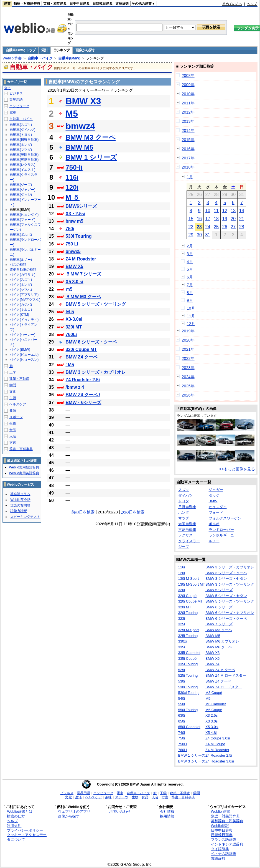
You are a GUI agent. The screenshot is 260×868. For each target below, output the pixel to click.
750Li (183, 744)
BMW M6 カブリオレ (222, 641)
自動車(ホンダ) (21, 145)
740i (182, 733)
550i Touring (188, 710)
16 (199, 219)
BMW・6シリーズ (84, 402)
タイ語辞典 (220, 849)
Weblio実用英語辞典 (24, 473)
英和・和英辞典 (55, 4)
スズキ (184, 490)
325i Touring (188, 636)
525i (182, 670)
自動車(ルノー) (21, 260)
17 (208, 219)
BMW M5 (80, 147)
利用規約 (14, 826)
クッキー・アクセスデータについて (27, 837)
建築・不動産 (19, 379)
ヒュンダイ (218, 507)
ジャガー (216, 490)
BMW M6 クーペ (219, 647)
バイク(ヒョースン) (24, 360)
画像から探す (85, 50)
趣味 (13, 411)
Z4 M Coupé (215, 744)
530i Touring (79, 236)
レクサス (185, 535)
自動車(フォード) (22, 220)
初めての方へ (232, 4)
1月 (190, 177)
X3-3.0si (74, 319)
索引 (44, 50)
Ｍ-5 (70, 312)
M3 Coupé (214, 693)
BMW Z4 (212, 664)
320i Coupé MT (81, 349)
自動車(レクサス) (22, 165)
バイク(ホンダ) (21, 285)
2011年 (188, 103)
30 (199, 235)
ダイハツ (185, 496)
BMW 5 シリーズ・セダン (226, 596)
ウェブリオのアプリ (74, 811)
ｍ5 (69, 289)
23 (199, 227)
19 (225, 219)
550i (182, 704)
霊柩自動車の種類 (23, 270)
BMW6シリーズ (81, 206)
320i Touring (188, 613)
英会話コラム (20, 494)
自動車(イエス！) (22, 170)
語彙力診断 (19, 511)
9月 (190, 300)
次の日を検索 (133, 512)
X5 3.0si (212, 727)
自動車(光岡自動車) (24, 155)
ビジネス (16, 93)
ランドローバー (221, 530)
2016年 (188, 149)
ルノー (214, 541)
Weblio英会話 (20, 500)
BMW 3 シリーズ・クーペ (226, 573)
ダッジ (214, 496)
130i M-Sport (188, 579)
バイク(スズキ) (21, 280)
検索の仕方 (16, 816)
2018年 (188, 167)
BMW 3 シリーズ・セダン (226, 579)
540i (182, 698)
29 (191, 235)
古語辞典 (122, 4)
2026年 (188, 395)
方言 (13, 443)
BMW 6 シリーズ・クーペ (91, 342)
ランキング (62, 50)
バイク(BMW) (20, 350)
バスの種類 (18, 265)
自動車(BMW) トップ (20, 50)
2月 (190, 246)
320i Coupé (188, 596)
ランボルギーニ (221, 535)
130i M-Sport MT (192, 584)
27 (233, 227)
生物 (13, 423)
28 (242, 227)
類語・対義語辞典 (27, 4)
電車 (13, 112)
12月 (191, 324)
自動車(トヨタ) (21, 135)
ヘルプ (252, 4)
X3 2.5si (212, 715)
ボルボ (214, 524)
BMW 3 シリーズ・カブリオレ (96, 372)
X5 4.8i (211, 733)
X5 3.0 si (75, 282)
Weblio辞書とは (20, 811)
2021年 (188, 349)
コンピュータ (19, 106)
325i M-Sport (188, 630)
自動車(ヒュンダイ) (24, 215)
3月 (190, 254)
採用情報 (167, 816)
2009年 (188, 85)
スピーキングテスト (25, 517)
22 (191, 227)
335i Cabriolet (189, 653)
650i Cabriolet (189, 727)
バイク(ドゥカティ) (24, 320)
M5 (72, 114)
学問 (13, 385)
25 (216, 227)
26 (225, 227)
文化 (13, 392)
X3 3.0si (212, 721)
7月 (190, 285)
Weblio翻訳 (220, 826)
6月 (190, 277)
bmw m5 (75, 221)
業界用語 (16, 100)
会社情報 (167, 811)
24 (208, 227)
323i (182, 619)
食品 (13, 430)
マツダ (184, 518)
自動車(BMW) (69, 58)
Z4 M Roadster (81, 259)
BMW (213, 501)
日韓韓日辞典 (103, 4)
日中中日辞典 (80, 4)
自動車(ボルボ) (21, 235)
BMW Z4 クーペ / (83, 395)
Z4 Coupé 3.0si (218, 738)
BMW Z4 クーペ (82, 357)
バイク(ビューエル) (24, 355)
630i (182, 715)
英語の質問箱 (20, 505)
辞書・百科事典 (21, 449)
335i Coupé (188, 658)
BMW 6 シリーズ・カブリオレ (230, 613)
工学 (13, 372)
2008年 (188, 76)
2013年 (188, 121)
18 (216, 219)
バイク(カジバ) (21, 305)
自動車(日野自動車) (24, 140)
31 (208, 235)
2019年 (188, 331)
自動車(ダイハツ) (22, 130)
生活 (13, 398)
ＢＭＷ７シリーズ (83, 274)
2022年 (188, 358)
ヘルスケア (18, 404)
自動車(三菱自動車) (24, 160)
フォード (216, 512)
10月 (191, 308)
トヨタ (184, 501)
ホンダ (184, 512)
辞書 (7, 4)
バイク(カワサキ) (22, 275)
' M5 (70, 365)
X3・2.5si (76, 214)
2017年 (188, 158)
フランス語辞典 (224, 840)
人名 (13, 436)
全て (7, 88)
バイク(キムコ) (21, 310)
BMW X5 (75, 266)
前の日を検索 (83, 512)
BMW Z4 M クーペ (220, 670)
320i (182, 590)
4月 (190, 262)
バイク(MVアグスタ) (25, 300)
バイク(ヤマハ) (21, 290)
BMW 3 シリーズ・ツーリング (230, 584)
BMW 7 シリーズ (219, 624)
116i (72, 177)
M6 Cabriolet (216, 704)
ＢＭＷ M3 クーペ (83, 297)
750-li (74, 167)
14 (242, 211)
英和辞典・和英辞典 (227, 821)
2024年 (188, 377)
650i (182, 721)
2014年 (188, 131)
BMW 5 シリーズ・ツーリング (96, 304)
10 (208, 211)
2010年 (188, 94)
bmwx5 (73, 251)
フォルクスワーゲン (225, 518)
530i (182, 681)
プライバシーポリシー (25, 830)
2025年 (188, 386)
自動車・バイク (40, 58)
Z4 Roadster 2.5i (83, 380)
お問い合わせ (120, 811)
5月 (190, 269)
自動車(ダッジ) (21, 195)
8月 (190, 293)
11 (216, 211)
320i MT (74, 327)
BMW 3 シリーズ (192, 761)
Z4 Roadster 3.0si (220, 761)
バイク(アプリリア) (24, 295)
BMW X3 (83, 101)
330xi (183, 641)
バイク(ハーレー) (22, 335)
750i (70, 229)
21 (242, 219)
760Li (71, 334)
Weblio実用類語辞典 (24, 467)
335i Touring (188, 664)
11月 (191, 316)
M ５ (73, 197)
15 (191, 219)
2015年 (188, 140)
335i (182, 647)
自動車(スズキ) (21, 125)
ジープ (184, 547)
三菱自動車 (187, 530)
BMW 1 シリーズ (91, 157)
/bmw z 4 (75, 387)
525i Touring (188, 675)
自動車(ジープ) (21, 185)
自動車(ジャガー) (22, 190)
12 (225, 211)
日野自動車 (187, 507)
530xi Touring (189, 693)
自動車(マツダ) (21, 150)
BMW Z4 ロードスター (224, 687)
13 (233, 211)
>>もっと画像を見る (237, 469)
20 (233, 219)
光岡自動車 (187, 524)
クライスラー (189, 541)
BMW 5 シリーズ (219, 590)
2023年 (188, 368)
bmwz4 (81, 126)
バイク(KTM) (19, 315)
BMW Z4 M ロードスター (226, 675)
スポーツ (16, 417)
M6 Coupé (214, 710)
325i (182, 624)
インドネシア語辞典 (227, 844)
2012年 (188, 112)
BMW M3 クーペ (91, 137)
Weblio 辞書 (12, 58)
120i (72, 187)
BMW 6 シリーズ (219, 607)
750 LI (72, 244)
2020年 (188, 340)
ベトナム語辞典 (224, 854)
